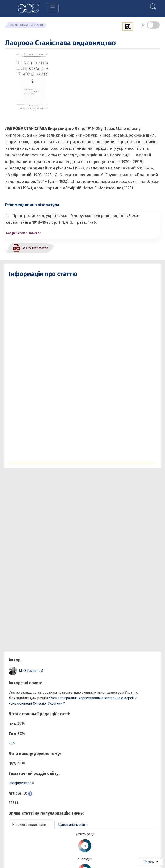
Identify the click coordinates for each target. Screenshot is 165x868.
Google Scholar (16, 233)
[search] (153, 5)
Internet (35, 233)
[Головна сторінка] (29, 8)
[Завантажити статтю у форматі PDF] (31, 248)
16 (11, 743)
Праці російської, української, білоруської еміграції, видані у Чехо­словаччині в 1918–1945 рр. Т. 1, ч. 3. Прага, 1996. (73, 219)
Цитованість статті (73, 825)
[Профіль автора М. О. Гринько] (31, 670)
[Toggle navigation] (53, 8)
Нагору (151, 862)
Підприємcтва (20, 783)
